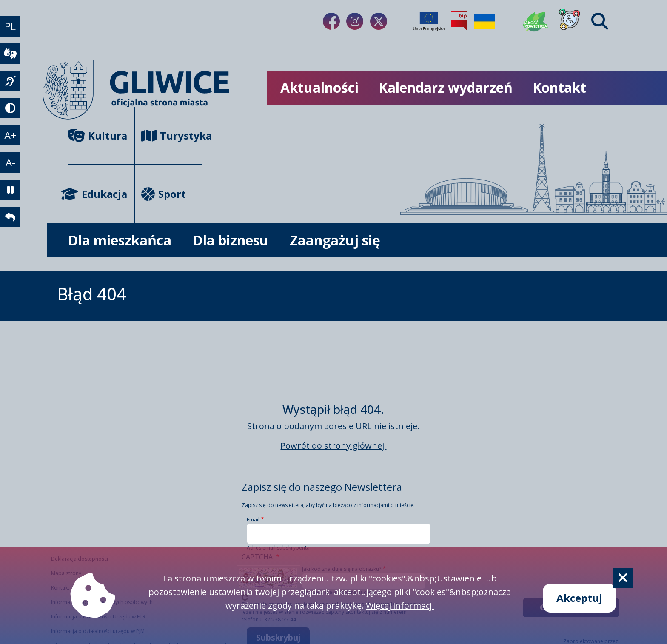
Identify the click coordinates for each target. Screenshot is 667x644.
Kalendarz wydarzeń (446, 87)
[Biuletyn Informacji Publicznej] (459, 21)
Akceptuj (579, 598)
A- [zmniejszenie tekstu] (10, 162)
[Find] (600, 21)
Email (253, 520)
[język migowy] (10, 81)
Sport (164, 194)
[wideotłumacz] (10, 54)
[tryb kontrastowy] (10, 108)
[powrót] (10, 217)
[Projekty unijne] (429, 21)
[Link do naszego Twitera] (379, 21)
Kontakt (559, 87)
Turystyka (171, 135)
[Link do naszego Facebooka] (331, 21)
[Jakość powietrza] (536, 21)
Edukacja (98, 194)
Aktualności (319, 87)
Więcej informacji (400, 606)
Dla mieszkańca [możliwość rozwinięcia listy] (120, 240)
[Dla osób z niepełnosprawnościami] (570, 21)
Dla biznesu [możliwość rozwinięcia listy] (231, 240)
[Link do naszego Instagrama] (355, 21)
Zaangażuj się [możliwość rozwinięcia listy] (335, 240)
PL (10, 26)
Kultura (98, 135)
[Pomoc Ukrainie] (485, 21)
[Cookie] (623, 578)
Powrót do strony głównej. (333, 446)
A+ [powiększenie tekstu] (10, 135)
